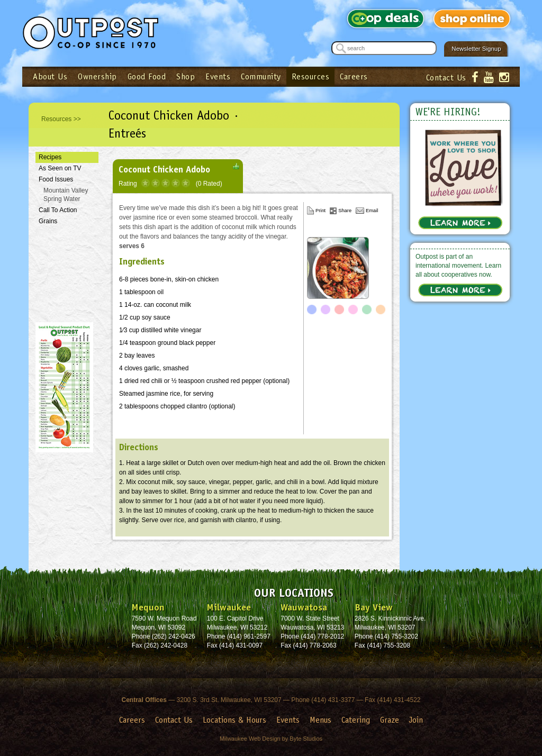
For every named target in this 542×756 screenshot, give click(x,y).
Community (261, 76)
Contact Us (446, 78)
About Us (50, 76)
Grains (48, 221)
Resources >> (61, 119)
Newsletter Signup (476, 49)
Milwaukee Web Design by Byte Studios (271, 739)
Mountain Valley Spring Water (66, 195)
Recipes (50, 157)
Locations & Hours (234, 720)
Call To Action (58, 210)
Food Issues (56, 179)
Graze (390, 720)
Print (320, 211)
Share (345, 211)
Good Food (147, 76)
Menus (320, 720)
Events (218, 76)
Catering (356, 720)
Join (416, 720)
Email (372, 211)
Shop (186, 76)
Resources (311, 76)
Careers (354, 76)
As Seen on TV (60, 168)
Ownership (97, 76)
